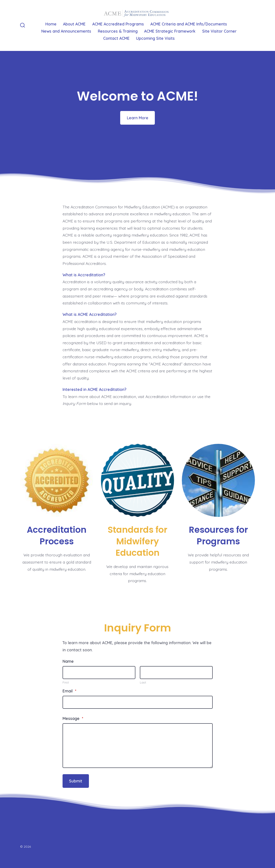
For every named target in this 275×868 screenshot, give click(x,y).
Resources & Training (118, 31)
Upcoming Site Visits (155, 38)
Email (69, 691)
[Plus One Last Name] (176, 673)
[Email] (138, 702)
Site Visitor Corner (219, 31)
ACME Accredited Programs (118, 24)
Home (51, 24)
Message (73, 718)
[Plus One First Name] (99, 673)
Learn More (138, 118)
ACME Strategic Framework (170, 31)
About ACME (74, 24)
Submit (76, 781)
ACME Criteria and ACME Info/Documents (189, 24)
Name (68, 661)
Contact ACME (116, 38)
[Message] (138, 746)
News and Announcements (66, 31)
